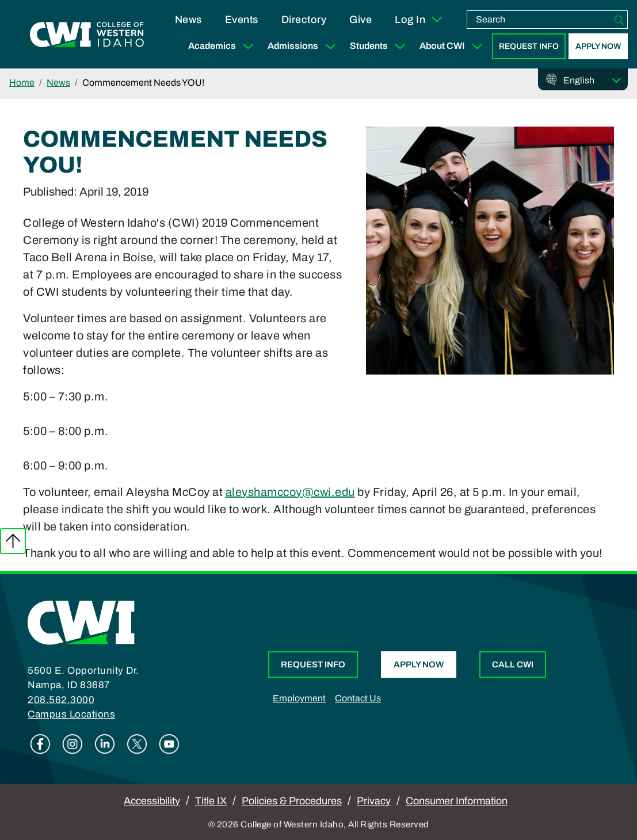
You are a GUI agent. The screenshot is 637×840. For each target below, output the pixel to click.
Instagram (73, 744)
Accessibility (152, 801)
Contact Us (358, 698)
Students (380, 46)
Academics (223, 46)
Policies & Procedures (292, 801)
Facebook (40, 744)
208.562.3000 (61, 700)
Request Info (529, 46)
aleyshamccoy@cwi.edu (290, 492)
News (188, 20)
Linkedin (105, 744)
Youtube (169, 744)
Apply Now (598, 46)
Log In (419, 20)
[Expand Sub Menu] (248, 46)
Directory (304, 20)
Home (22, 83)
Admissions (304, 46)
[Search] (619, 20)
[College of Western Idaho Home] (87, 35)
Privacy (374, 801)
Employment (299, 698)
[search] (539, 20)
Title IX (211, 801)
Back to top (13, 541)
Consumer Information (457, 801)
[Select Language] (592, 81)
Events (242, 20)
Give (361, 20)
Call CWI (513, 665)
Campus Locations (71, 714)
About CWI (453, 46)
